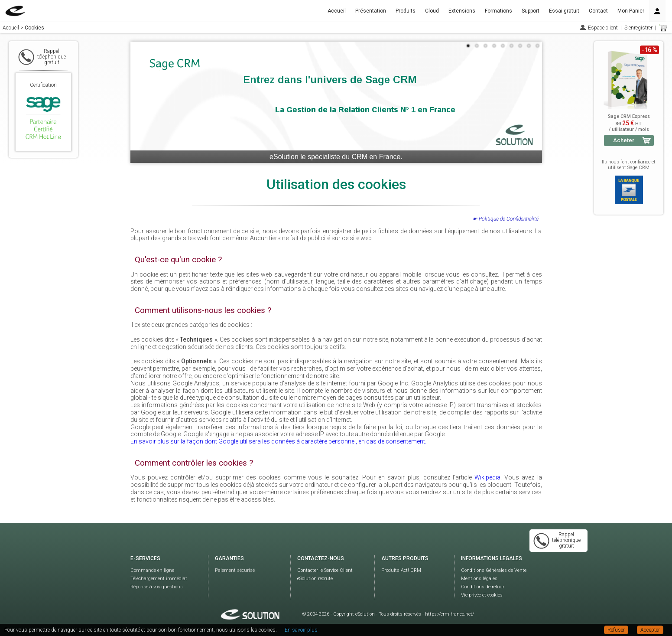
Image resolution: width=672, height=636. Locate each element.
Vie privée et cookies (482, 595)
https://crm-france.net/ (450, 614)
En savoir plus (301, 630)
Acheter (624, 140)
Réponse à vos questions (157, 587)
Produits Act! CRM (401, 570)
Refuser (616, 630)
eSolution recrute (315, 579)
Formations (498, 11)
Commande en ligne (152, 570)
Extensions (462, 11)
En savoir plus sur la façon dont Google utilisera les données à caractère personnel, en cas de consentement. (278, 441)
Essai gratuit (564, 11)
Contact (598, 11)
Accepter (650, 630)
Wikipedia (487, 477)
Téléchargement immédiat (159, 579)
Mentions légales (479, 579)
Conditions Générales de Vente (494, 570)
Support (531, 11)
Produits (406, 11)
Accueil (337, 11)
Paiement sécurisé (235, 570)
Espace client (603, 28)
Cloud (432, 11)
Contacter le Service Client (325, 570)
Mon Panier (631, 11)
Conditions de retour (483, 587)
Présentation (371, 11)
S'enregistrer (638, 28)
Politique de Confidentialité (509, 219)
